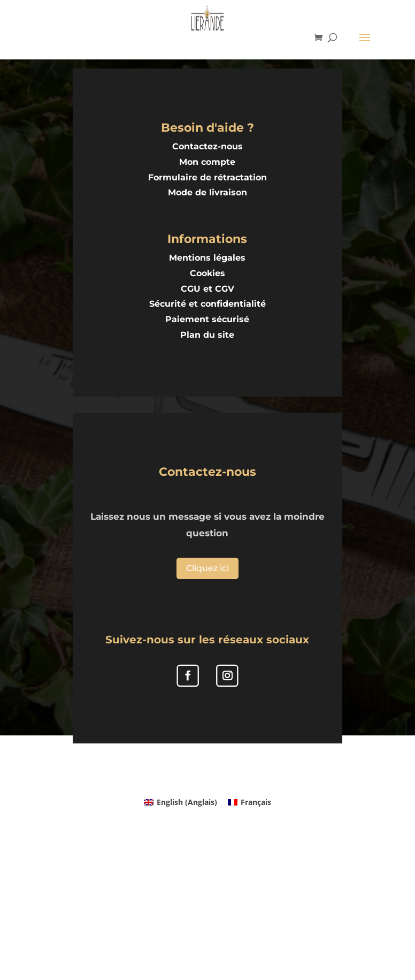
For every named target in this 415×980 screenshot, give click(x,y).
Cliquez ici (207, 568)
